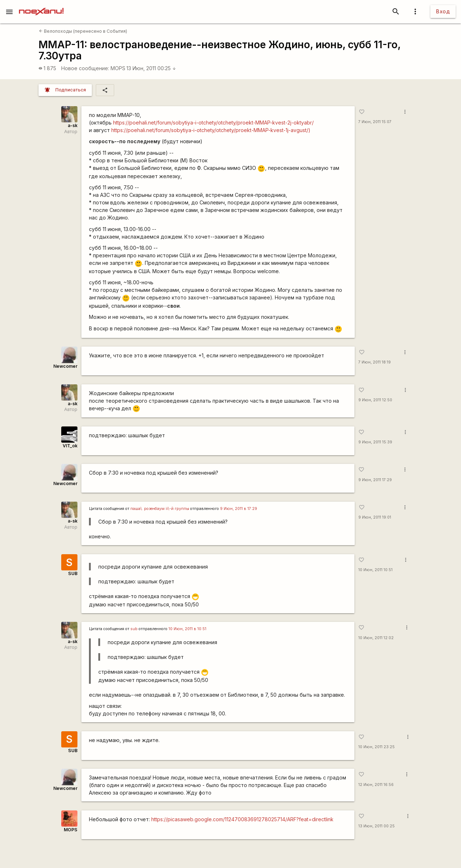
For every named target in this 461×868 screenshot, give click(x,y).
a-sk (73, 125)
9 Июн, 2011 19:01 (375, 517)
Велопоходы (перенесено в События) (83, 31)
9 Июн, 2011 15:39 (375, 442)
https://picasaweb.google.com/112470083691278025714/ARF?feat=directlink (242, 819)
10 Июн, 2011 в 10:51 (187, 629)
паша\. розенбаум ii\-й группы (160, 509)
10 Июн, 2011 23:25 (377, 747)
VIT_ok (70, 446)
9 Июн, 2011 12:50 (375, 400)
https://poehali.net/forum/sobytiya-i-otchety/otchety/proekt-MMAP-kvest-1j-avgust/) (211, 130)
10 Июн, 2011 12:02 (376, 638)
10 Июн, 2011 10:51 (375, 570)
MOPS (118, 68)
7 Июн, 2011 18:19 (375, 362)
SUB (73, 573)
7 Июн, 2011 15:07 (375, 122)
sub (134, 629)
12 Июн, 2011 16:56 (376, 785)
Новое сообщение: (85, 68)
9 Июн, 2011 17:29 (375, 480)
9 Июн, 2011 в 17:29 (239, 509)
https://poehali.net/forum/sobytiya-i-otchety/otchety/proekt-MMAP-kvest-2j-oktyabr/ (213, 123)
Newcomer (65, 366)
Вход (443, 11)
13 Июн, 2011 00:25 (151, 68)
